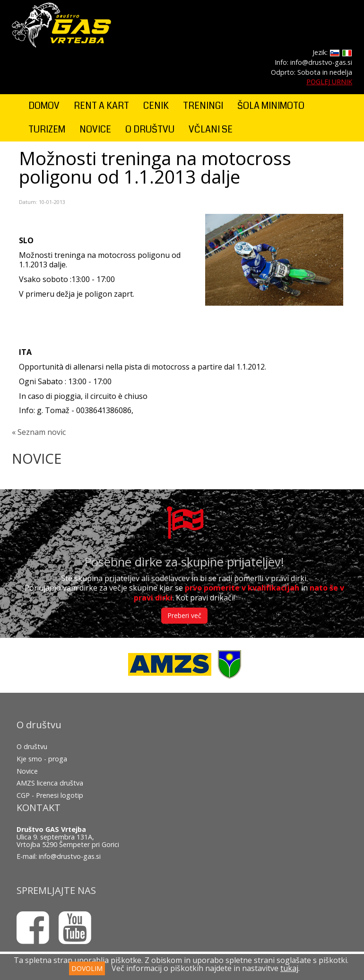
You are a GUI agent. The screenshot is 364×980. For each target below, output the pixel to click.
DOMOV (44, 106)
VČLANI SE (211, 129)
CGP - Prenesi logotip (50, 795)
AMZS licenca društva (50, 783)
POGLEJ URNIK (329, 82)
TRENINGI (203, 106)
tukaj (289, 968)
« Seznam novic (39, 432)
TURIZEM (47, 129)
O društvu (32, 746)
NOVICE (95, 129)
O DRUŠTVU (150, 129)
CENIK (156, 106)
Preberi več (184, 615)
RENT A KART (101, 106)
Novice (27, 771)
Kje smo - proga (42, 759)
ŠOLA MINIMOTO (271, 106)
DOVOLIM (87, 968)
